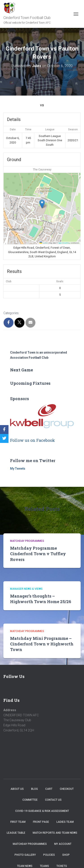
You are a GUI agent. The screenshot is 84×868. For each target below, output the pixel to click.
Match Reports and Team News (55, 833)
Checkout (67, 789)
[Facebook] (4, 430)
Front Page (41, 822)
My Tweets (18, 469)
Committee (30, 800)
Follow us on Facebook (32, 440)
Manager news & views (26, 589)
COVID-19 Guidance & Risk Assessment (42, 811)
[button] (42, 204)
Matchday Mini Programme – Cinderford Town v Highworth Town (42, 644)
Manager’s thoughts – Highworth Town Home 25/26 (41, 599)
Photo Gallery (25, 855)
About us (17, 789)
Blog (34, 789)
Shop (66, 855)
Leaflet (44, 243)
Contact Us (53, 800)
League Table (16, 833)
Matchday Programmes (27, 541)
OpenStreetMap (64, 243)
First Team (18, 822)
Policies (49, 855)
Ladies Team (65, 822)
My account (63, 844)
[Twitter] (4, 438)
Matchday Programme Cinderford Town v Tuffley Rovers (38, 554)
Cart (49, 789)
